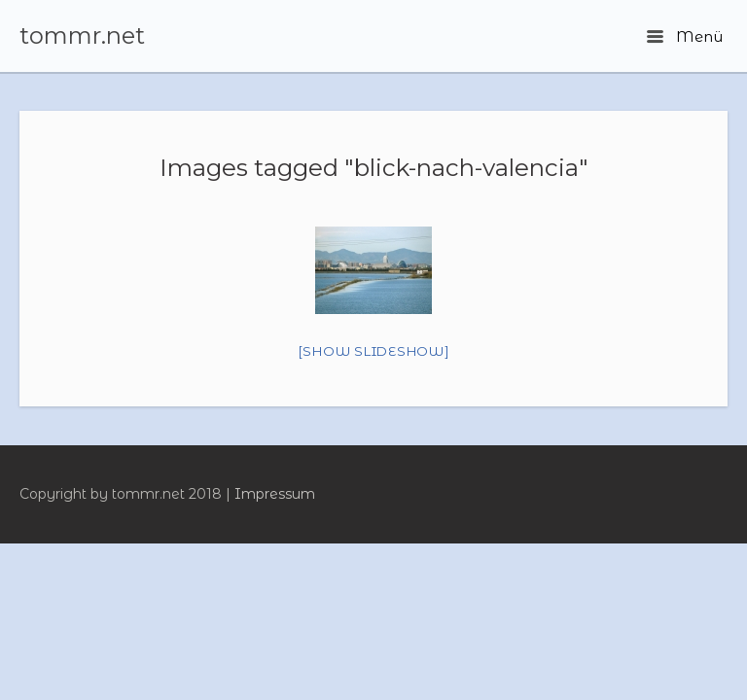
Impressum (275, 494)
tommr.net (82, 36)
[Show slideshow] (374, 351)
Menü (685, 36)
